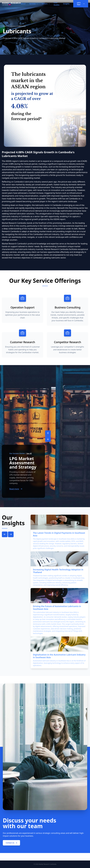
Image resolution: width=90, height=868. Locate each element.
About (23, 4)
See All (29, 453)
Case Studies (57, 4)
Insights (66, 4)
